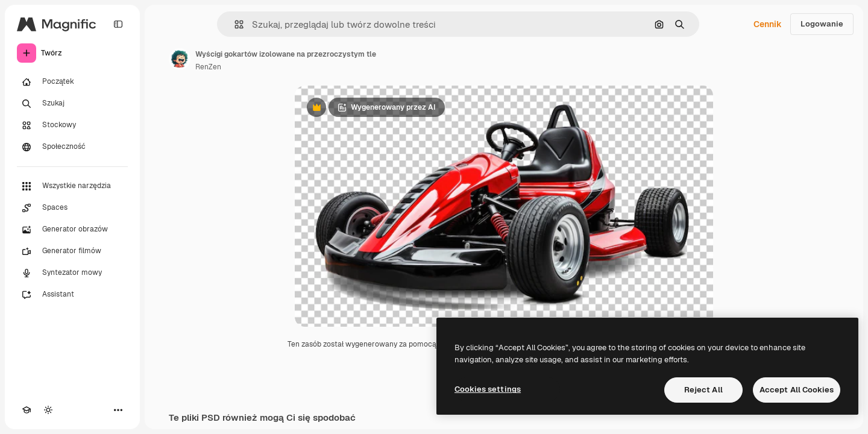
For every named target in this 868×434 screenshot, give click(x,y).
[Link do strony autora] (180, 59)
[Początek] (72, 82)
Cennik (768, 24)
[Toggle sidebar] (118, 24)
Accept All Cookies (797, 390)
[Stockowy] (72, 125)
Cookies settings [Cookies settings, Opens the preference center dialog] (488, 389)
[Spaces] (72, 208)
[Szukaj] (72, 104)
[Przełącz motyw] (48, 410)
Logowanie (822, 24)
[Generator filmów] (72, 251)
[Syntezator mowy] (72, 273)
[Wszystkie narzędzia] (72, 186)
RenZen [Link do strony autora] (208, 67)
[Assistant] (72, 295)
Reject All (703, 390)
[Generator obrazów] (72, 230)
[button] (234, 24)
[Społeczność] (72, 147)
